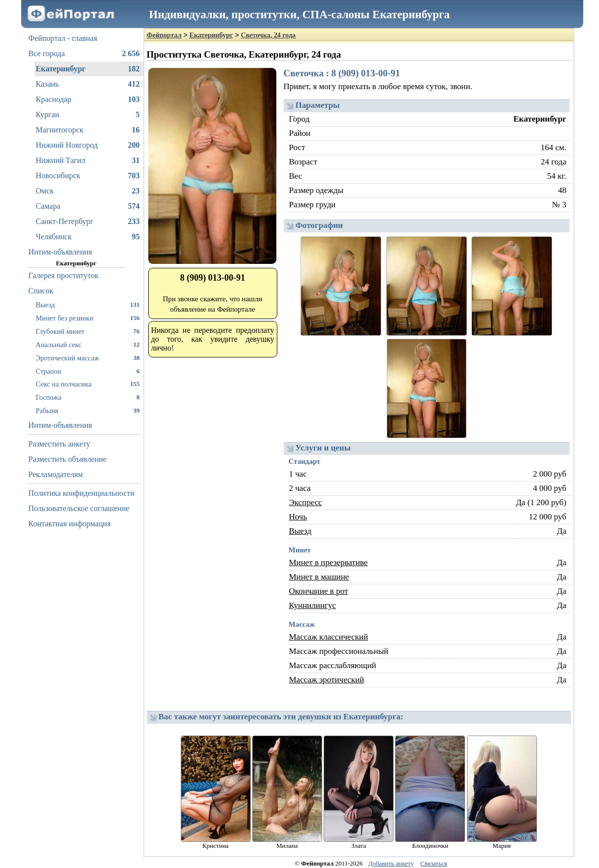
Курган (88, 115)
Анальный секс (88, 344)
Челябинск (88, 237)
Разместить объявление (68, 459)
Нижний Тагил (88, 161)
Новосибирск (88, 176)
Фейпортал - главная (63, 38)
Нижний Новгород (88, 145)
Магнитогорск (88, 130)
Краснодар (88, 99)
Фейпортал (164, 35)
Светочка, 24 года (268, 35)
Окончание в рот (319, 591)
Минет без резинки (88, 318)
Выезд (88, 305)
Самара (88, 206)
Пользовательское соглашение (79, 508)
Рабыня (88, 410)
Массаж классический (329, 637)
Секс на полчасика (88, 384)
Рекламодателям (56, 474)
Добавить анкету (391, 863)
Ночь (298, 517)
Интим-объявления (60, 252)
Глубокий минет (88, 331)
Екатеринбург (88, 69)
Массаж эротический (327, 680)
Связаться (434, 863)
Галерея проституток (64, 275)
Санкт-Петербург (88, 222)
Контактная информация (70, 524)
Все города (84, 54)
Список (41, 291)
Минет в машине (319, 577)
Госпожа (88, 397)
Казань (88, 84)
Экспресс (306, 502)
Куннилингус (313, 605)
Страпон (88, 371)
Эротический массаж (88, 358)
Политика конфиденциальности (82, 493)
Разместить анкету (60, 444)
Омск (88, 191)
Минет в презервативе (329, 563)
